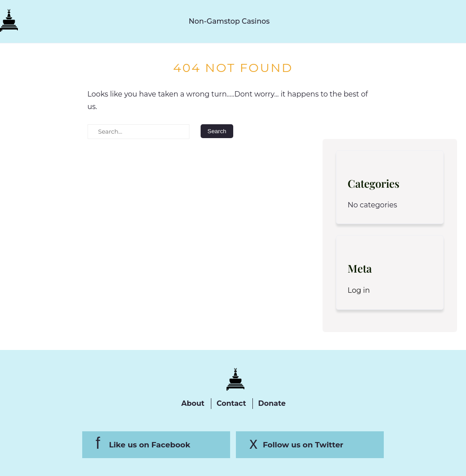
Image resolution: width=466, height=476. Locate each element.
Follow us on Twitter (303, 445)
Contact (231, 403)
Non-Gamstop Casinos (229, 21)
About (193, 403)
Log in (359, 290)
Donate (272, 403)
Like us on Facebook (150, 445)
